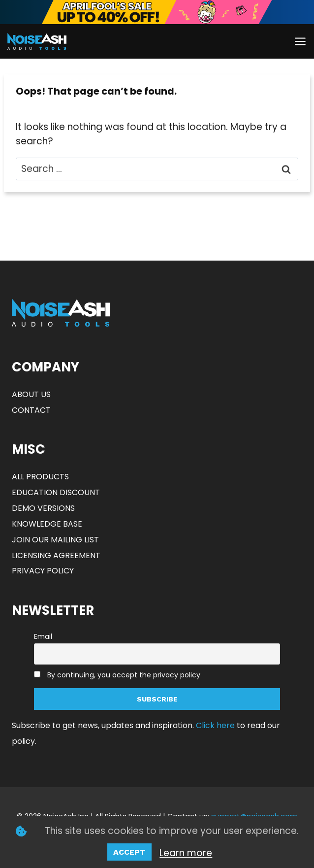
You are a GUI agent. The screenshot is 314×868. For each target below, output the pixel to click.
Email (43, 636)
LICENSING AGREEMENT (56, 555)
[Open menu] (300, 41)
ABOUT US (31, 394)
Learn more (186, 853)
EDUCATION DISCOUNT (56, 492)
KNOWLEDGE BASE (47, 524)
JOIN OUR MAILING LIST (55, 540)
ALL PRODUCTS (40, 477)
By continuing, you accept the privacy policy (124, 675)
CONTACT (31, 410)
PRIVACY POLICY (43, 571)
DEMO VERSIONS (43, 508)
